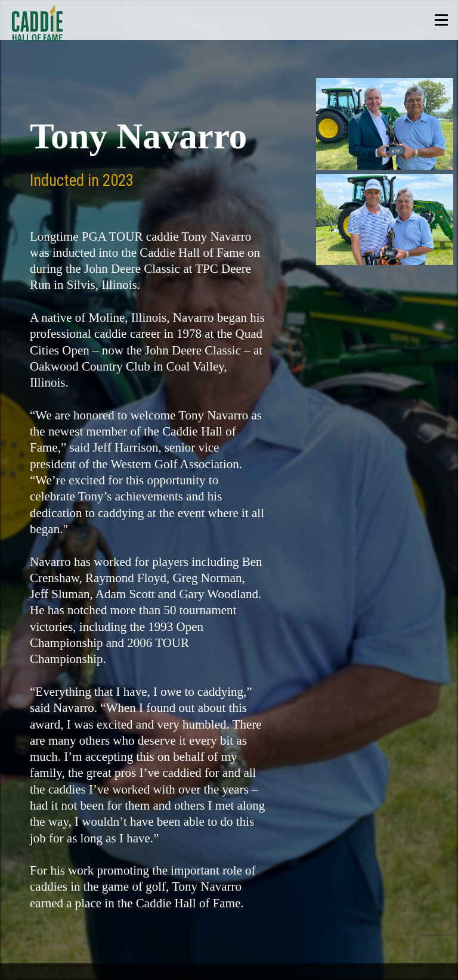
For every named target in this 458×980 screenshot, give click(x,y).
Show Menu (441, 20)
